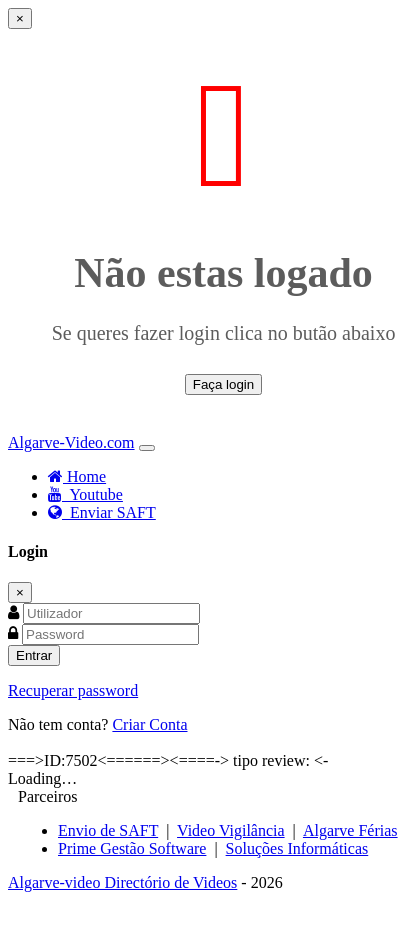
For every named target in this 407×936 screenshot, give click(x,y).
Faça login (224, 384)
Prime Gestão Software (132, 848)
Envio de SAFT (108, 830)
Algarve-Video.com (71, 442)
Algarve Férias (350, 830)
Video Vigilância (231, 830)
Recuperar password (73, 690)
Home (77, 476)
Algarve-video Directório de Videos (122, 882)
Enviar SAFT (102, 512)
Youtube (85, 494)
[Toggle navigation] (147, 448)
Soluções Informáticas (297, 848)
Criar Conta (149, 724)
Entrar (34, 655)
